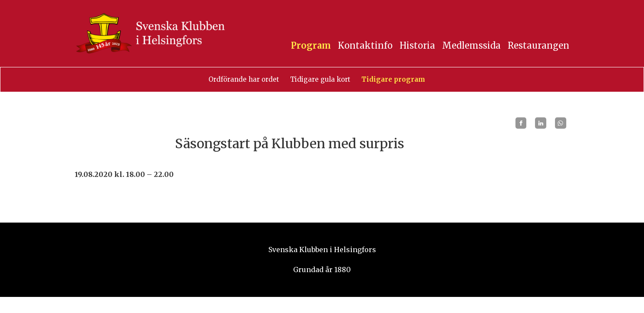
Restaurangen (538, 45)
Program (311, 45)
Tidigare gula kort (320, 79)
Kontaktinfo (365, 45)
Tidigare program (393, 79)
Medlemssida (471, 45)
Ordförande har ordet (244, 79)
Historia (417, 45)
